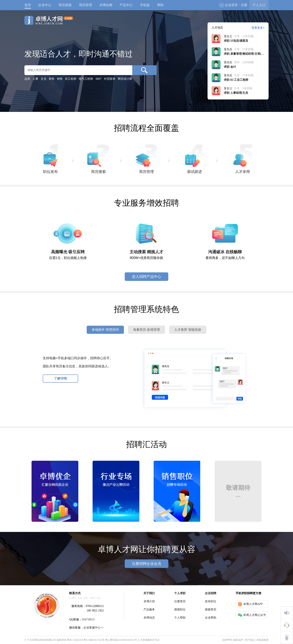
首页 (28, 5)
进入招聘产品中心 (146, 277)
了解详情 (60, 378)
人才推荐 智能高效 (188, 330)
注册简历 (180, 601)
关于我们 (149, 593)
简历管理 (85, 5)
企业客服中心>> (94, 628)
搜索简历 (211, 610)
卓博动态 (149, 618)
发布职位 (211, 601)
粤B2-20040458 (75, 640)
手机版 (145, 5)
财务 (52, 79)
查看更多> (258, 28)
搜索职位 (180, 610)
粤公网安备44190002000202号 (121, 640)
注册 (244, 5)
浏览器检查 (262, 640)
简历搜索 (65, 5)
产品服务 (149, 610)
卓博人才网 (49, 20)
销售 (60, 79)
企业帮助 (211, 618)
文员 (44, 79)
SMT (98, 79)
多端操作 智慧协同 (105, 330)
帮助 (160, 5)
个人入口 (259, 5)
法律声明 (227, 640)
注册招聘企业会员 (146, 564)
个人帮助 (180, 618)
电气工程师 (86, 79)
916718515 (88, 619)
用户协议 (250, 640)
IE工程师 (71, 79)
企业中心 (45, 5)
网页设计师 (125, 79)
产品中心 (126, 5)
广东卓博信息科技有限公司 (42, 640)
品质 (27, 79)
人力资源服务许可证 (149, 640)
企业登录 (229, 5)
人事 (35, 79)
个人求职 (180, 593)
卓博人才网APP (250, 604)
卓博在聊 (106, 5)
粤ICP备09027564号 (94, 640)
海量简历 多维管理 (146, 330)
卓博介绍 (149, 601)
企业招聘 (211, 593)
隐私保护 (238, 640)
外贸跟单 (110, 79)
